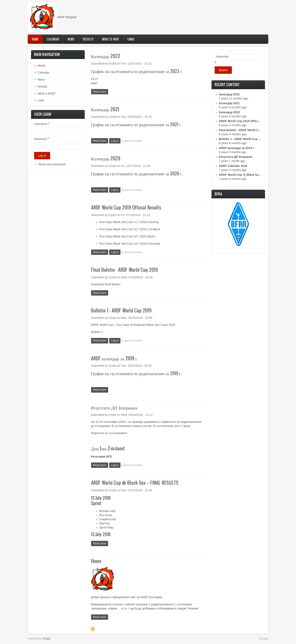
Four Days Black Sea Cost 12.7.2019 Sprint (127, 236)
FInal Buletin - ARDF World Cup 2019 (240, 130)
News (71, 39)
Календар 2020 (229, 112)
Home (35, 39)
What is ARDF (110, 39)
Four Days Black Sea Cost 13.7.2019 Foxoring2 (130, 244)
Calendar (53, 39)
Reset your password (52, 164)
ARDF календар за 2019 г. (237, 148)
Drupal (46, 639)
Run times (106, 515)
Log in (115, 141)
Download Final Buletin (106, 284)
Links (131, 39)
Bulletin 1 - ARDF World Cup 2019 (240, 139)
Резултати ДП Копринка (236, 157)
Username (41, 124)
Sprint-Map (106, 527)
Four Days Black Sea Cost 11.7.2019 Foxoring (129, 222)
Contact (264, 639)
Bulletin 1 (97, 332)
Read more (101, 92)
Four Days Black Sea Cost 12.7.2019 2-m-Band (130, 229)
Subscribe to (93, 629)
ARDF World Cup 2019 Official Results (240, 121)
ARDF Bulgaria (67, 17)
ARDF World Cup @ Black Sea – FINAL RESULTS (240, 175)
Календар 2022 (229, 94)
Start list (105, 523)
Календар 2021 (229, 103)
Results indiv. (108, 511)
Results (88, 39)
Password (40, 139)
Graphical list (108, 519)
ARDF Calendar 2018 (233, 166)
